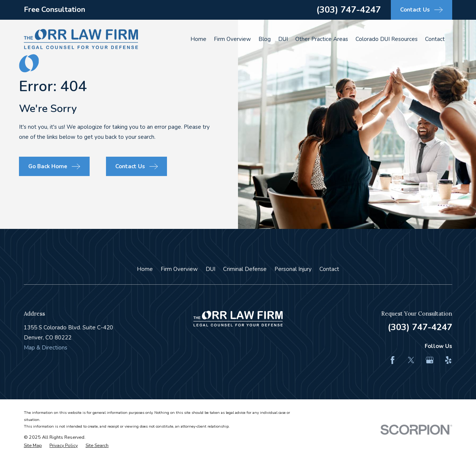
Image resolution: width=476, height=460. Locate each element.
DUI (210, 269)
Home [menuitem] (198, 39)
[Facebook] (393, 360)
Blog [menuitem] (265, 39)
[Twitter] (411, 360)
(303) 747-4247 (349, 10)
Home (145, 269)
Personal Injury (293, 269)
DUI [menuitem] (283, 39)
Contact (329, 269)
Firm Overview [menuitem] (232, 39)
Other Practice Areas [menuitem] (322, 39)
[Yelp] (448, 360)
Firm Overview (179, 269)
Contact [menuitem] (435, 39)
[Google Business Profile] (430, 360)
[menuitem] (33, 446)
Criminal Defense (245, 269)
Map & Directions (46, 348)
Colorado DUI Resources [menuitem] (387, 39)
